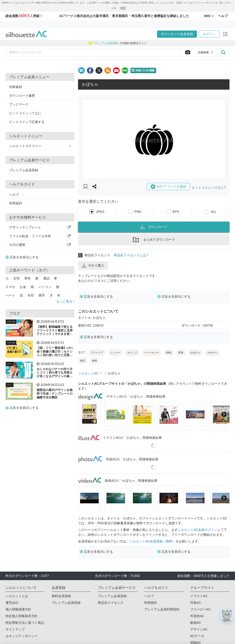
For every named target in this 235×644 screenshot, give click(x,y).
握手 (42, 295)
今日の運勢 (40, 245)
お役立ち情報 (11, 322)
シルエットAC (88, 373)
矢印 (31, 295)
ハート (10, 295)
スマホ (10, 287)
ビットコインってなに (25, 113)
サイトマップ (15, 629)
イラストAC (199, 596)
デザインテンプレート (40, 227)
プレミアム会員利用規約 (162, 609)
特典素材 (16, 87)
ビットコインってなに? (209, 188)
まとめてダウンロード (154, 240)
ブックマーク (19, 104)
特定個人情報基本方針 (22, 616)
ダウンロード (154, 227)
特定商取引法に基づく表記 (25, 623)
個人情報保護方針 (18, 609)
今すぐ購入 (93, 265)
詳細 (114, 8)
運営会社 (12, 603)
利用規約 (16, 203)
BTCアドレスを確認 (168, 187)
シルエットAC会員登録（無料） (152, 541)
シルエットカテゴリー (40, 146)
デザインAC (199, 629)
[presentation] (224, 414)
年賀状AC (197, 616)
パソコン (45, 287)
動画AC (196, 623)
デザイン (10, 364)
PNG (138, 212)
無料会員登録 (61, 596)
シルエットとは (17, 596)
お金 (23, 287)
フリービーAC (200, 609)
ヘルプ (14, 194)
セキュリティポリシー (22, 636)
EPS (176, 212)
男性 (28, 278)
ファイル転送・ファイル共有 (40, 236)
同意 (123, 8)
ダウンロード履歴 (22, 96)
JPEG (100, 212)
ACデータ (197, 636)
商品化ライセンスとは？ (131, 255)
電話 (46, 278)
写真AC (196, 603)
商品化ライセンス (111, 603)
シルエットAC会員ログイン (197, 530)
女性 (17, 278)
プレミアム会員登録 (24, 170)
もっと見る (65, 301)
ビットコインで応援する (27, 122)
